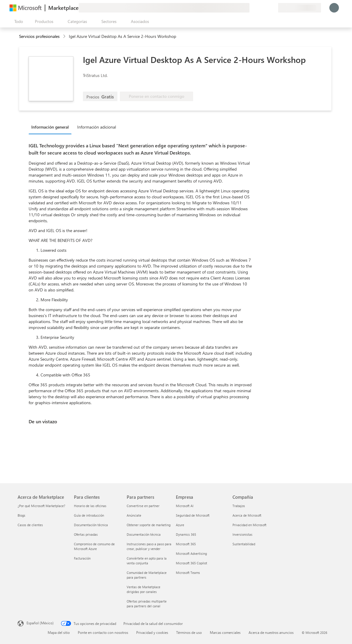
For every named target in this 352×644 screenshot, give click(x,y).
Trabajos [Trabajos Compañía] (239, 506)
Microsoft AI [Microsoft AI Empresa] (185, 506)
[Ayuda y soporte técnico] (259, 8)
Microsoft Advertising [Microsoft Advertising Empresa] (191, 553)
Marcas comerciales (225, 632)
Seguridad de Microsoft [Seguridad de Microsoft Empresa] (193, 515)
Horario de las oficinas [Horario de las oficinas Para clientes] (90, 506)
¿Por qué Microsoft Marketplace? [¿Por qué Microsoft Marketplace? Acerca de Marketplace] (41, 506)
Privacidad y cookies (152, 632)
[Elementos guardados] (266, 8)
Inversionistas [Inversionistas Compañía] (242, 534)
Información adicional (97, 127)
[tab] (52, 127)
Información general (50, 127)
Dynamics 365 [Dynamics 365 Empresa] (186, 534)
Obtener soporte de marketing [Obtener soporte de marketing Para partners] (149, 525)
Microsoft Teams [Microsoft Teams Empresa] (188, 573)
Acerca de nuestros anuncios (271, 632)
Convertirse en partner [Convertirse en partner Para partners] (143, 506)
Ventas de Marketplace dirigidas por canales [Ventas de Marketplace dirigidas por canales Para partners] (144, 589)
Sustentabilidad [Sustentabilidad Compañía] (244, 544)
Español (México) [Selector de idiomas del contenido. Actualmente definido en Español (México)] (40, 623)
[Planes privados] (273, 8)
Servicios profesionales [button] (39, 36)
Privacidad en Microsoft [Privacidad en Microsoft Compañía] (249, 525)
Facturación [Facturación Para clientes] (82, 558)
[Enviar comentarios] (252, 8)
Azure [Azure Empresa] (180, 525)
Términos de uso (189, 632)
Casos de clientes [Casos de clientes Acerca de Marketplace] (30, 525)
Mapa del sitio (59, 632)
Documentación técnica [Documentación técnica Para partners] (144, 534)
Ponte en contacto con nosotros (103, 632)
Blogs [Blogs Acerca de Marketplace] (21, 515)
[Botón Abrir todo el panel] (17, 21)
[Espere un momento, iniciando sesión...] (334, 8)
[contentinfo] (65, 37)
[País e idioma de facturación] (300, 8)
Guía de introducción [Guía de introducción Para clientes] (89, 515)
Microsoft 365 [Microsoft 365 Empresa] (186, 544)
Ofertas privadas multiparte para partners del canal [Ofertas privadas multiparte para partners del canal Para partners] (147, 604)
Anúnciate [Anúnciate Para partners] (134, 515)
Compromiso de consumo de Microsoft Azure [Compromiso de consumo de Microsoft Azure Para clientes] (94, 546)
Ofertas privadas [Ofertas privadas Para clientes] (86, 534)
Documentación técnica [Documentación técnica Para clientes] (91, 525)
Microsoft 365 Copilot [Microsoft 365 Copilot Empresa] (191, 563)
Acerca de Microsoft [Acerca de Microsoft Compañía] (247, 515)
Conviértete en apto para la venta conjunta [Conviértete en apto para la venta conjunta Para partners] (147, 561)
